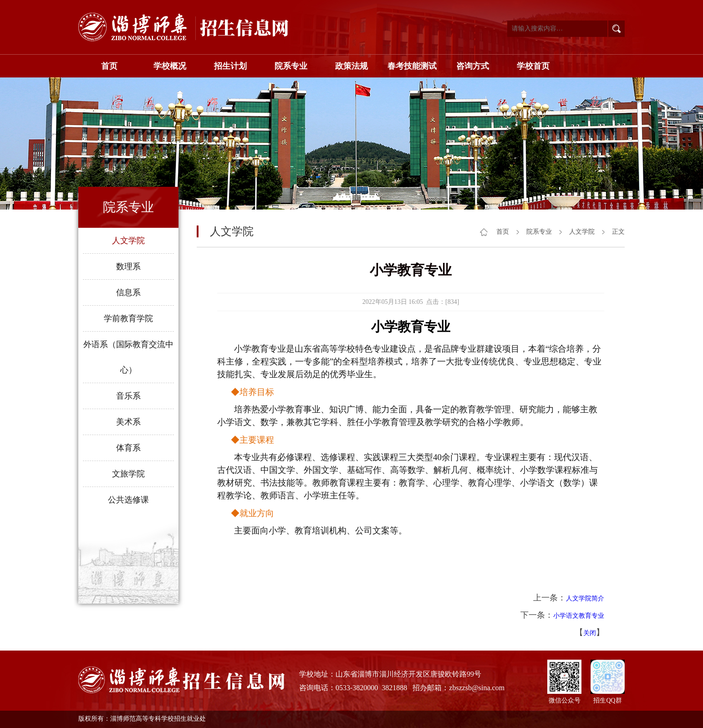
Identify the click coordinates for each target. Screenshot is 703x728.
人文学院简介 (585, 598)
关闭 (590, 633)
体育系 (128, 448)
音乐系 (128, 396)
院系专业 (291, 66)
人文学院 (128, 241)
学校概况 (170, 66)
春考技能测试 (412, 66)
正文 (618, 232)
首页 (109, 66)
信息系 (128, 292)
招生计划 (230, 66)
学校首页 (533, 66)
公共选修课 (128, 500)
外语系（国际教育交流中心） (128, 357)
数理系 (128, 267)
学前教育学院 (128, 318)
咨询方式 (473, 66)
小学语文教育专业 (579, 616)
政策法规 (351, 66)
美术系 (128, 422)
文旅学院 (128, 474)
